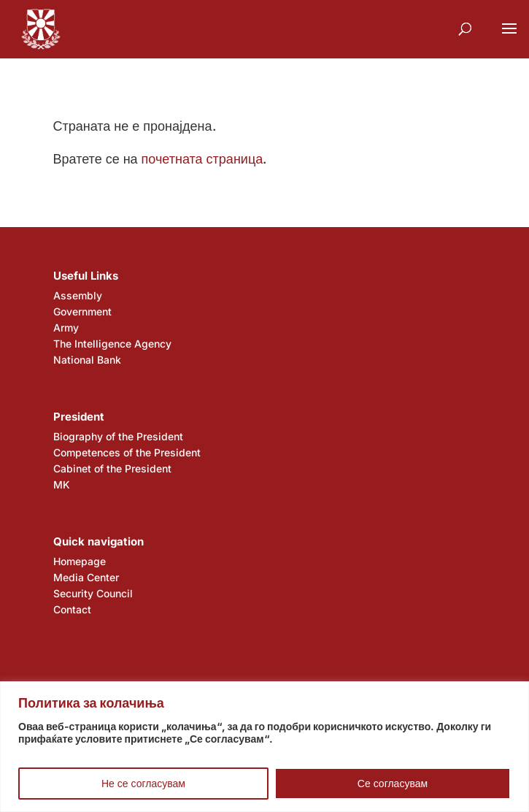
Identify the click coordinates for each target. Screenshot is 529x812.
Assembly (78, 295)
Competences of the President (127, 452)
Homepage (80, 561)
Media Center (86, 577)
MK (62, 484)
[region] (264, 747)
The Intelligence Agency (112, 344)
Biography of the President (118, 436)
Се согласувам (393, 783)
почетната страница (202, 159)
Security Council (93, 593)
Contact (72, 609)
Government (82, 311)
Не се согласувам (143, 783)
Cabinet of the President (112, 468)
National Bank (87, 360)
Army (66, 328)
